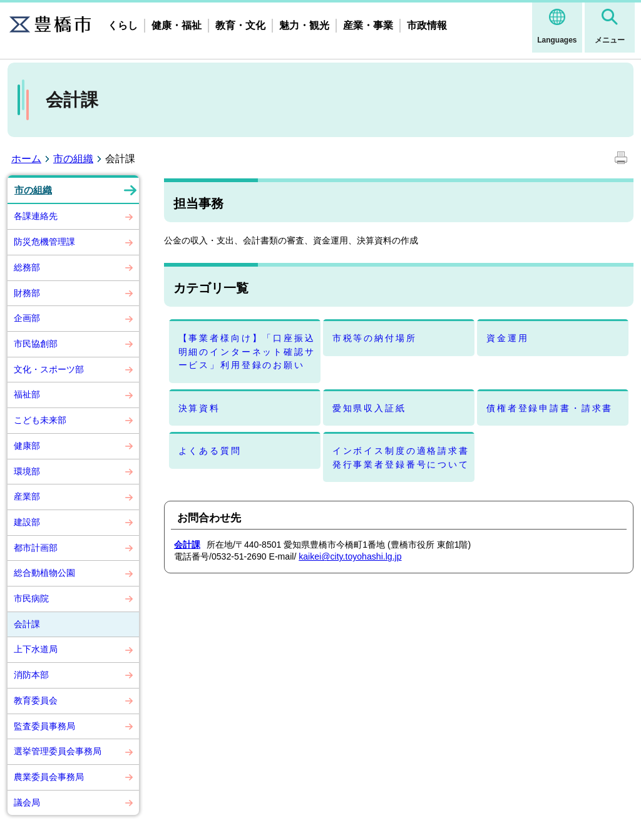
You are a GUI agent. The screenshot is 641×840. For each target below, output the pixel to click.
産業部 (27, 496)
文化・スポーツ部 (49, 369)
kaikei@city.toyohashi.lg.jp (350, 556)
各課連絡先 (36, 216)
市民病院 (31, 598)
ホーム (26, 159)
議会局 (27, 802)
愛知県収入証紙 (369, 408)
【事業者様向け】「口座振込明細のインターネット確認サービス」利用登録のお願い (247, 351)
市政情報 (427, 25)
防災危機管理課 (44, 242)
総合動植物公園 (44, 573)
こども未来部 (40, 420)
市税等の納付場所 (375, 338)
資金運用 (507, 338)
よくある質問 (210, 451)
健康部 (27, 446)
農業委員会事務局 (49, 777)
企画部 (27, 318)
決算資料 (199, 408)
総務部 (27, 267)
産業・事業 (368, 25)
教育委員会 (36, 700)
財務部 (27, 293)
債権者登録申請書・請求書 (550, 408)
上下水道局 (36, 649)
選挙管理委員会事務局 (58, 751)
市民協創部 (36, 344)
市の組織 (73, 159)
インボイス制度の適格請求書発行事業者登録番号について (401, 457)
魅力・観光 (304, 25)
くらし (123, 25)
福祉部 (27, 394)
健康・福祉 (177, 25)
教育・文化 (240, 25)
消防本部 (31, 675)
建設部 (27, 522)
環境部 (27, 471)
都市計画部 (36, 548)
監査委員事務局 (44, 726)
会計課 (27, 624)
